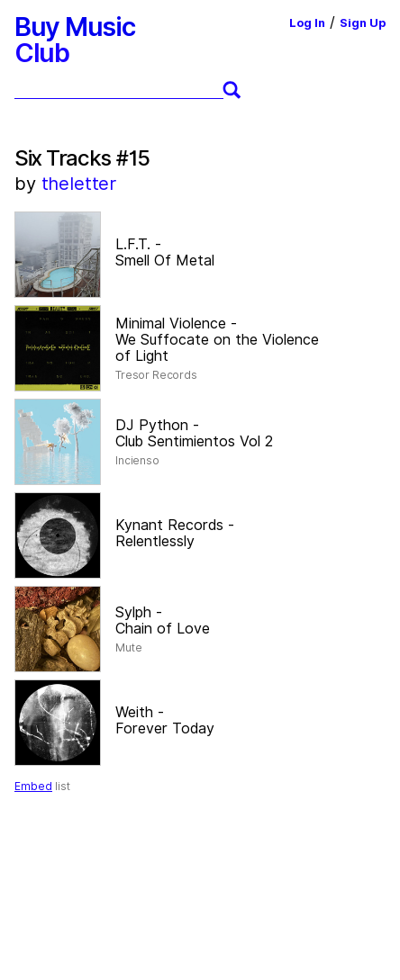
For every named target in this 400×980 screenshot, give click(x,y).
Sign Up (363, 23)
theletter (79, 184)
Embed (33, 786)
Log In (307, 23)
